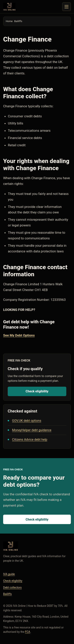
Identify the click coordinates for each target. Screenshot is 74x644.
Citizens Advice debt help (30, 440)
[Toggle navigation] (67, 7)
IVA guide (9, 574)
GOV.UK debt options (27, 421)
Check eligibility (37, 391)
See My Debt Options (19, 335)
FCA (28, 632)
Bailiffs (18, 21)
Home (9, 21)
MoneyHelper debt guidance (32, 430)
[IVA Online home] (9, 7)
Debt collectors (12, 587)
